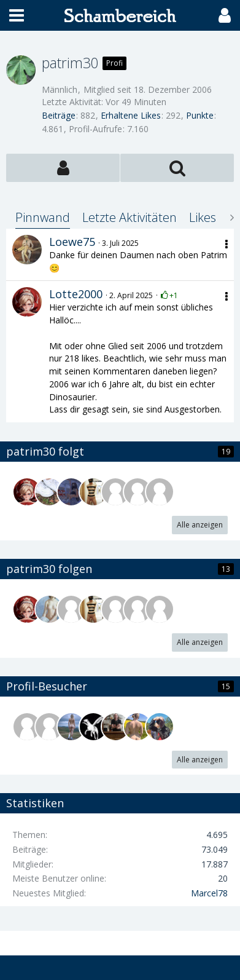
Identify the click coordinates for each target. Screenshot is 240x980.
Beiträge (59, 115)
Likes (203, 217)
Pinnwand (43, 217)
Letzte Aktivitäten (130, 217)
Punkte (200, 115)
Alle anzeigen (200, 525)
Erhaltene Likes (131, 115)
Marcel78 (209, 893)
